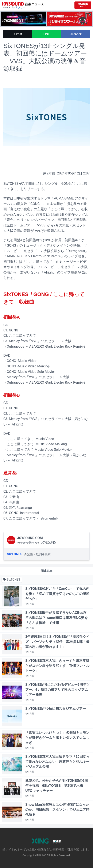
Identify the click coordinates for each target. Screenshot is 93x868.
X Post (18, 34)
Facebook (75, 34)
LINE (46, 34)
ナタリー (20, 7)
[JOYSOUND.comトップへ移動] (83, 5)
